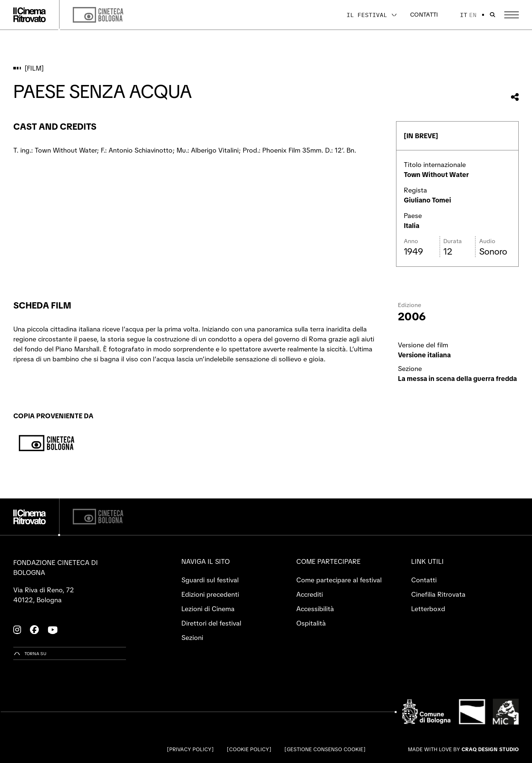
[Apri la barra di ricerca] (492, 15)
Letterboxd (428, 609)
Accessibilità (315, 609)
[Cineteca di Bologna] (98, 517)
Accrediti (310, 594)
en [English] (473, 15)
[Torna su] (30, 653)
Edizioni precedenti (210, 594)
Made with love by (463, 749)
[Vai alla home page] (30, 15)
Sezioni (192, 638)
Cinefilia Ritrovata (438, 594)
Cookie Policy (249, 749)
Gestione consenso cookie (325, 749)
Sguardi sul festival (210, 580)
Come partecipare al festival (339, 580)
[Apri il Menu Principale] (511, 15)
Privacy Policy (190, 749)
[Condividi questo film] (515, 97)
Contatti (424, 15)
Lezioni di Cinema (208, 609)
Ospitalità (311, 623)
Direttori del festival (211, 623)
